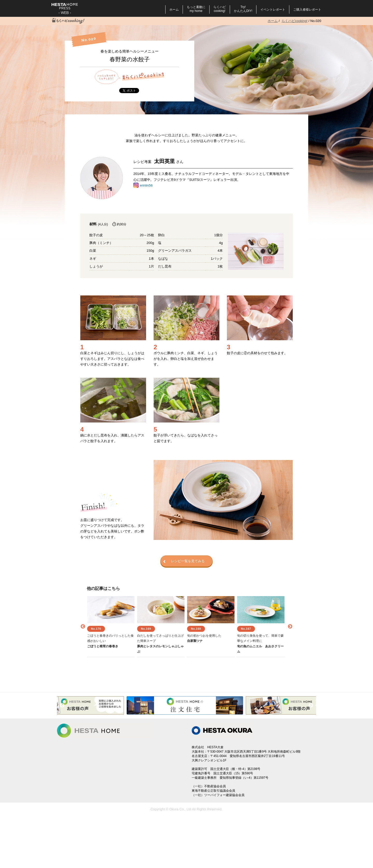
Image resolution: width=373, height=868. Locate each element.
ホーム (174, 10)
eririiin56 (146, 185)
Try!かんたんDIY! (243, 9)
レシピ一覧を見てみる (184, 562)
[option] (112, 627)
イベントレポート (273, 10)
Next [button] (290, 627)
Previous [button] (83, 627)
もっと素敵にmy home (196, 9)
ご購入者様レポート (307, 10)
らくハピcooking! (220, 9)
